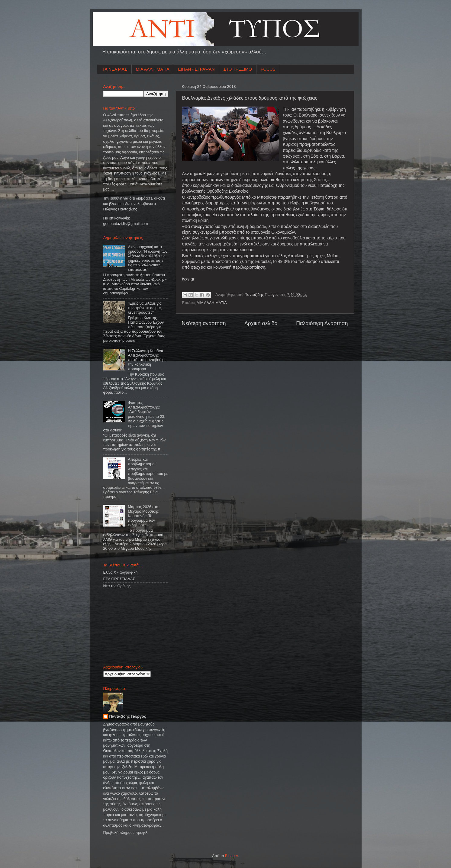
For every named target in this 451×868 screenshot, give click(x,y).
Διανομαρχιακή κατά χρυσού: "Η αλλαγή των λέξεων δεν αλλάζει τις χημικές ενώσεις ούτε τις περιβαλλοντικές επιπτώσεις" (148, 258)
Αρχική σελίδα (261, 323)
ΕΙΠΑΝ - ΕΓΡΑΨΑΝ (197, 69)
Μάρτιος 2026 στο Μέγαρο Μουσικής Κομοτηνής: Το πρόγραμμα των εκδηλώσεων (143, 516)
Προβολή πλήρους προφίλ (126, 833)
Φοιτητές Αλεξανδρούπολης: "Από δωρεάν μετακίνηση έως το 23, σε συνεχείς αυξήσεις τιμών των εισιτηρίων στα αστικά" (134, 416)
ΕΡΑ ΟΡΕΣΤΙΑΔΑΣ (119, 579)
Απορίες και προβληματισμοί (142, 462)
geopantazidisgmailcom (126, 224)
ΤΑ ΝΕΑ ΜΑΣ (115, 69)
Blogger (232, 856)
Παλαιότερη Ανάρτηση (322, 323)
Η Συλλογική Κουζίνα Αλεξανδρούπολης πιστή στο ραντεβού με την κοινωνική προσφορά (147, 360)
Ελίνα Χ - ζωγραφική (121, 572)
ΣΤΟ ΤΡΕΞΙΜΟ (238, 69)
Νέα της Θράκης (117, 586)
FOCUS (268, 69)
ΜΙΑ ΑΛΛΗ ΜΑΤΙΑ (153, 69)
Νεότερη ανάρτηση (204, 323)
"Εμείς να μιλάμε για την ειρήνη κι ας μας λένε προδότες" (145, 308)
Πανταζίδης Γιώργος (262, 295)
